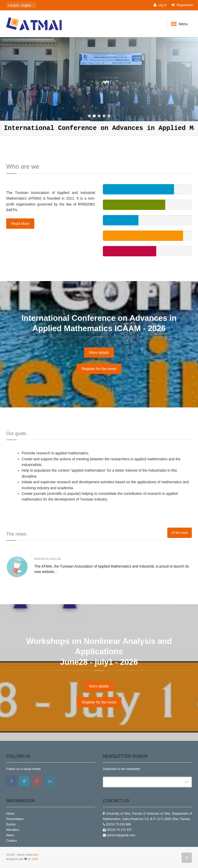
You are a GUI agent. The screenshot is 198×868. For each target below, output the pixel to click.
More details (99, 353)
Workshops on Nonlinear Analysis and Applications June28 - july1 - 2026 (99, 652)
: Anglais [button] (21, 5)
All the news (180, 533)
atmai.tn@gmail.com (121, 835)
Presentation (15, 819)
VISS (35, 859)
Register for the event (99, 369)
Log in (160, 5)
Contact (11, 841)
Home (10, 814)
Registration (182, 5)
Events (11, 824)
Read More (20, 224)
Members (13, 830)
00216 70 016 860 (118, 824)
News (10, 835)
